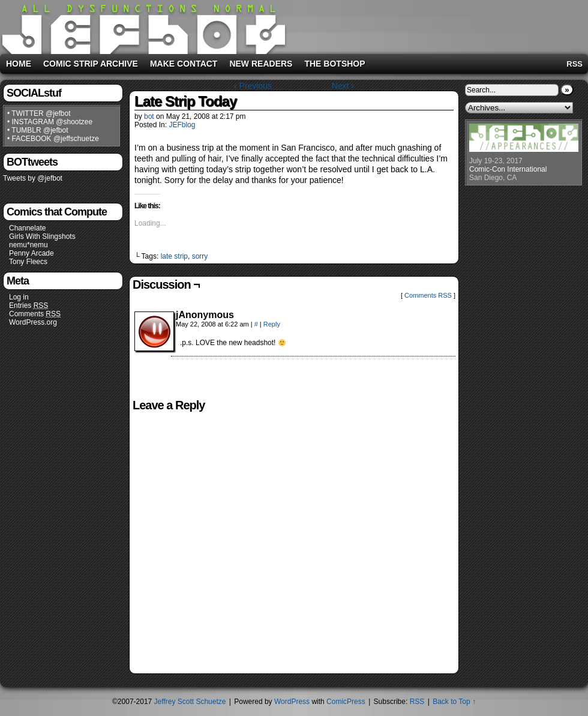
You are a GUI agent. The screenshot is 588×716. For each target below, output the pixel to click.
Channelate (27, 228)
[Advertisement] (525, 389)
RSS (574, 64)
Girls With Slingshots (42, 236)
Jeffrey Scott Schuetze (190, 702)
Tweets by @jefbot (33, 178)
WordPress (292, 702)
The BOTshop (334, 64)
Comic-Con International (508, 169)
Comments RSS (428, 295)
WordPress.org (33, 322)
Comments (35, 314)
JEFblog (182, 125)
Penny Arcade (31, 253)
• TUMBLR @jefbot (38, 130)
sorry (200, 256)
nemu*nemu (28, 245)
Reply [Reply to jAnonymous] (272, 324)
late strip (174, 256)
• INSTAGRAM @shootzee (50, 122)
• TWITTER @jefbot (39, 113)
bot (149, 116)
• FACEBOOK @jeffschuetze (53, 139)
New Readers (261, 64)
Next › (343, 86)
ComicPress (346, 702)
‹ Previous (253, 86)
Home (19, 64)
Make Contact (184, 64)
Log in (19, 297)
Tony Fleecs (28, 262)
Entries (28, 306)
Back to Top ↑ (454, 702)
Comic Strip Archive (91, 64)
